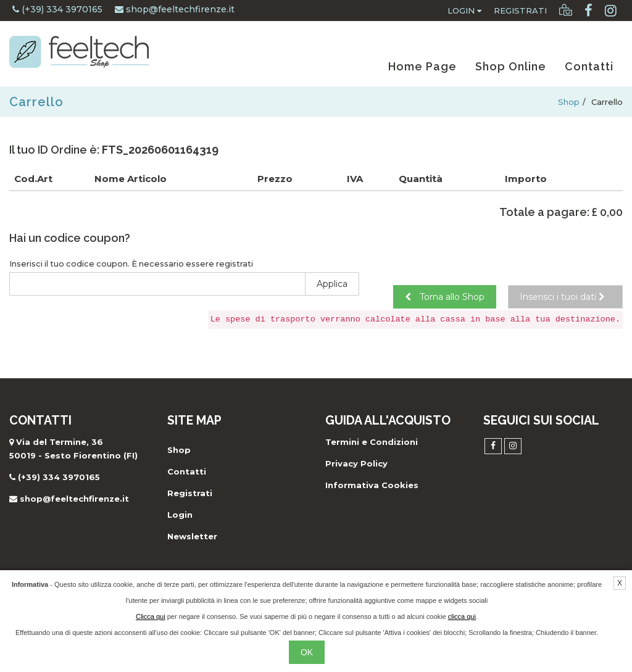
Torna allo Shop (445, 297)
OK (307, 652)
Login (464, 10)
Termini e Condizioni (372, 442)
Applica (332, 284)
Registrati (520, 10)
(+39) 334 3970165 (57, 9)
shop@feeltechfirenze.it (175, 9)
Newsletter (192, 536)
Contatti (589, 66)
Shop (569, 102)
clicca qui (462, 616)
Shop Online (511, 66)
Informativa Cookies (372, 485)
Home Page (422, 66)
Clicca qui (151, 616)
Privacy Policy (356, 463)
